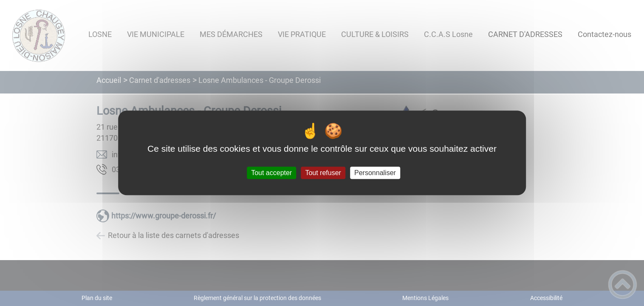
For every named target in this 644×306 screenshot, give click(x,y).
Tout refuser (323, 173)
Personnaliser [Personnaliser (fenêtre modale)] (375, 173)
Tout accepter (271, 173)
